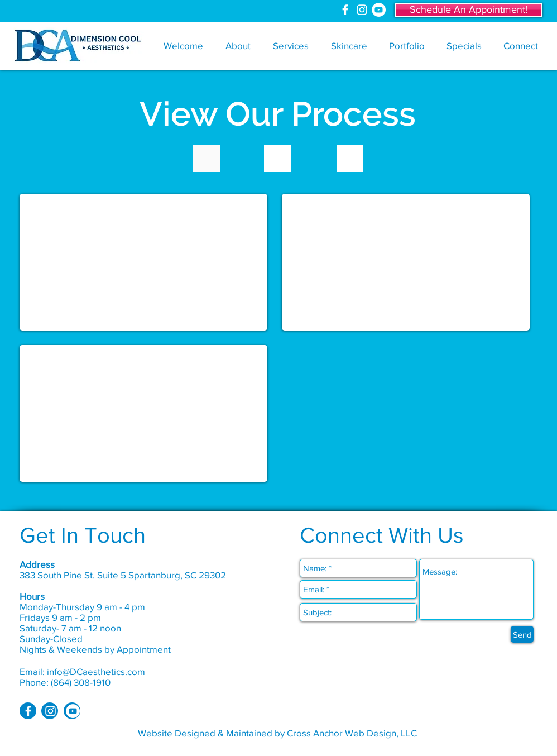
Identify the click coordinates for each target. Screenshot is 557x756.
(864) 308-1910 (81, 682)
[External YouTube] (143, 262)
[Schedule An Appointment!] (469, 10)
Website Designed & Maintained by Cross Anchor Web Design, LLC (277, 733)
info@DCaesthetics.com (96, 671)
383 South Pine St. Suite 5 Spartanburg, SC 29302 (123, 575)
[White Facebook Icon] (345, 10)
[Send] (522, 634)
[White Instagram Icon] (362, 10)
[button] (238, 46)
